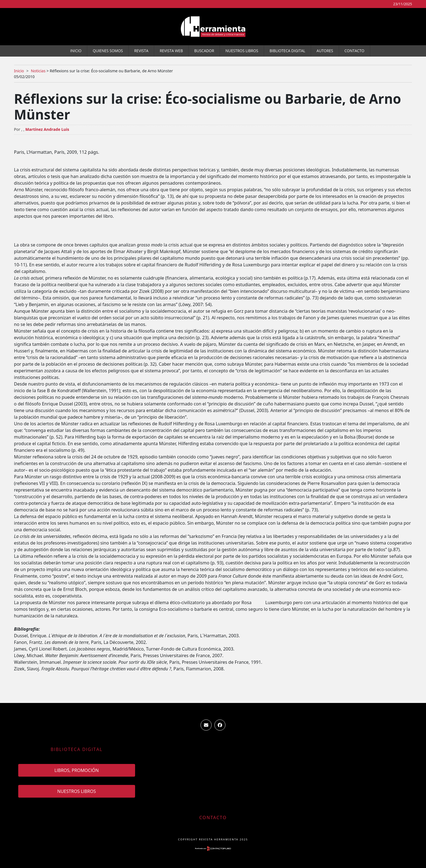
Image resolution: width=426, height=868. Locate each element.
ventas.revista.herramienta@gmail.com (206, 725)
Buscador (204, 51)
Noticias (38, 71)
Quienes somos (108, 51)
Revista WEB (171, 51)
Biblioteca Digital (287, 51)
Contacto (354, 51)
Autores (325, 51)
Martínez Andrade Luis (47, 129)
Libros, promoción (77, 770)
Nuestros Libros (242, 51)
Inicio (76, 51)
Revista (141, 51)
